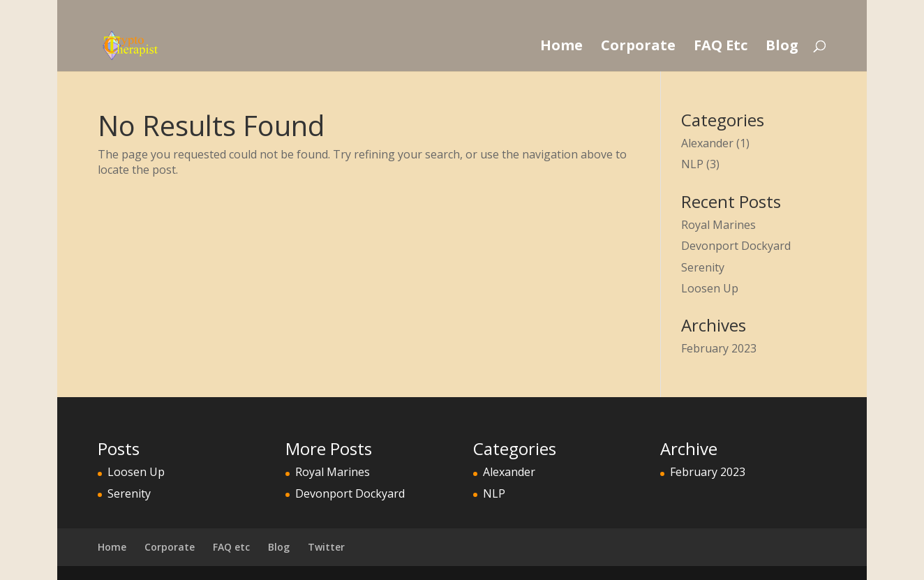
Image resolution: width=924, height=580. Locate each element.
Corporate (638, 47)
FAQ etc (231, 547)
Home (561, 47)
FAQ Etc (721, 47)
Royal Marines (718, 225)
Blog (782, 47)
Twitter (326, 547)
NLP (692, 164)
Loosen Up (710, 288)
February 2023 (719, 348)
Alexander (707, 143)
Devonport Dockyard (736, 246)
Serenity (703, 267)
